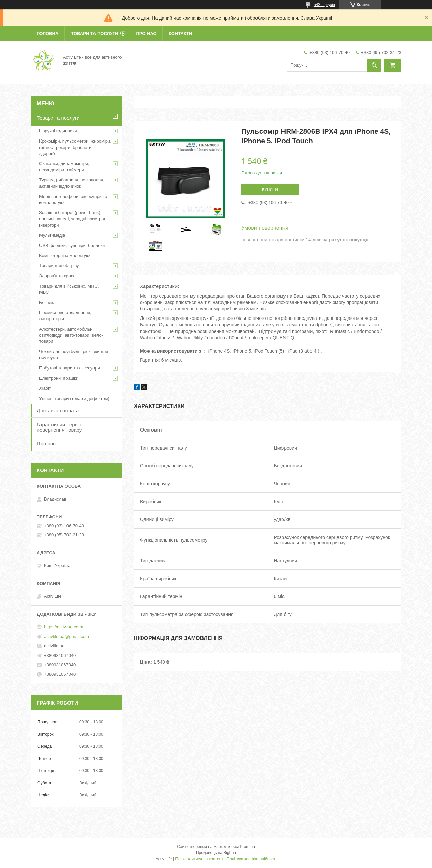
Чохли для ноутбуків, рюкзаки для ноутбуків (74, 354)
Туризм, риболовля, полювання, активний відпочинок (72, 183)
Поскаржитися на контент (199, 859)
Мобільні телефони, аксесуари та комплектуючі (73, 199)
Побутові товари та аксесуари (70, 368)
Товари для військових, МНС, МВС (69, 289)
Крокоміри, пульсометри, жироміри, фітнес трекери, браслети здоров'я (75, 147)
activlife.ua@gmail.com (66, 636)
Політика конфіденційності (252, 859)
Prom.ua (248, 847)
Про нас (146, 34)
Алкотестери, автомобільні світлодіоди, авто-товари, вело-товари (71, 335)
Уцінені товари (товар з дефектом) (74, 398)
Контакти (181, 34)
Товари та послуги (94, 34)
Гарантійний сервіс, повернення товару (60, 427)
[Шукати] (374, 65)
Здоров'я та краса (57, 276)
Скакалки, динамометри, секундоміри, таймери (64, 167)
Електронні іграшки (59, 378)
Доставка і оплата (58, 411)
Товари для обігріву (59, 266)
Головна (48, 34)
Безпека (47, 302)
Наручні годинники (58, 131)
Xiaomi (46, 388)
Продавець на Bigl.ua (216, 853)
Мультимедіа (52, 235)
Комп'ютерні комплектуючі (66, 256)
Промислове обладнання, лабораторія (65, 316)
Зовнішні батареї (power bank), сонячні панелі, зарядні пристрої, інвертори (73, 219)
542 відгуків (324, 5)
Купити (270, 189)
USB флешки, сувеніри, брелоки (72, 245)
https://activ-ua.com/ (63, 627)
